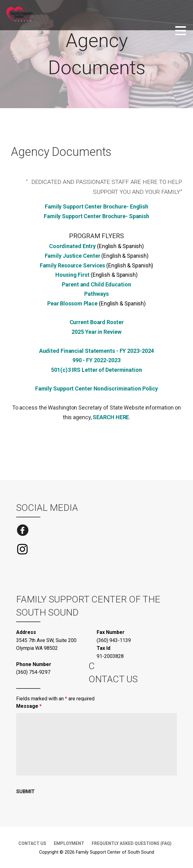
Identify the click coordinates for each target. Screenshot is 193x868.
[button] (184, 34)
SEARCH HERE (111, 417)
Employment (69, 843)
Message (29, 706)
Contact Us (32, 843)
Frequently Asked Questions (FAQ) (132, 843)
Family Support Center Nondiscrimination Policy (96, 388)
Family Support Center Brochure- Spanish (96, 216)
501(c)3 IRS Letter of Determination (96, 370)
